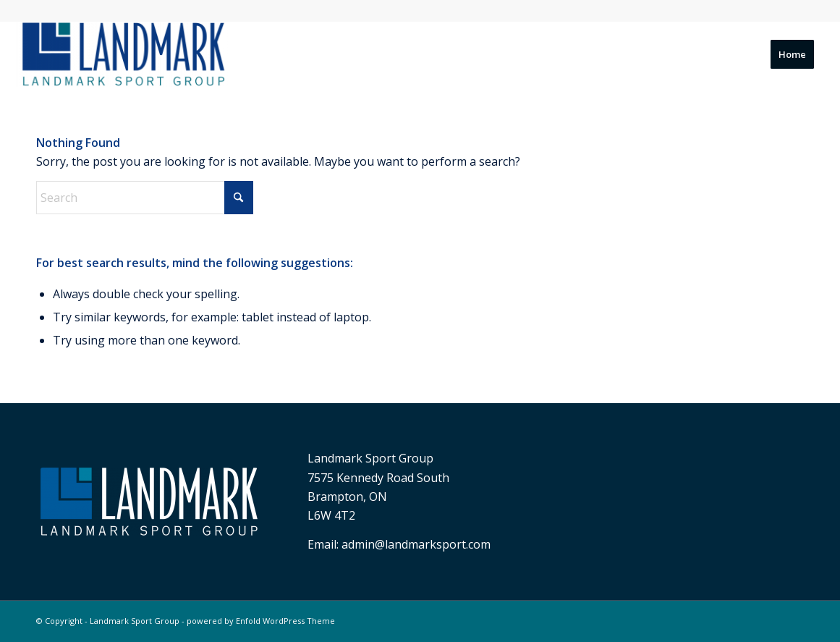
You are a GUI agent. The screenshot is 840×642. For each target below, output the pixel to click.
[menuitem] (792, 54)
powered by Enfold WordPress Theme (261, 621)
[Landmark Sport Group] (123, 54)
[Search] (145, 198)
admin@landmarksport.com (416, 544)
